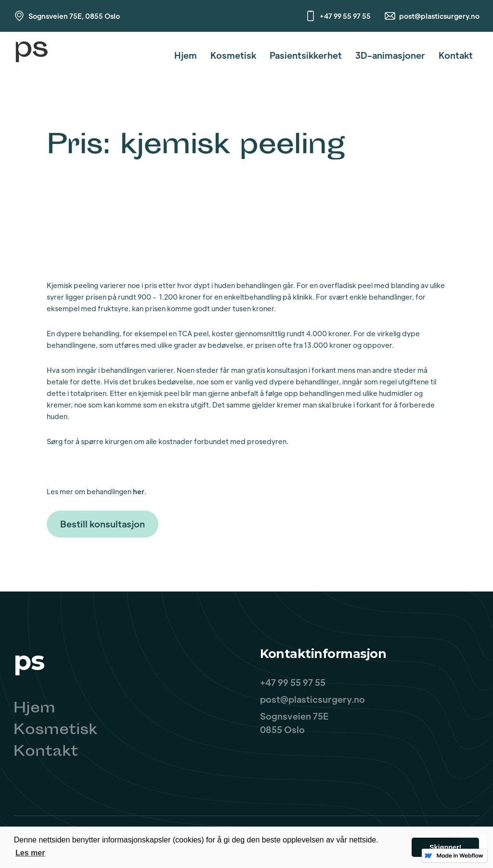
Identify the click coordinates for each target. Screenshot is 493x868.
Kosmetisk (233, 55)
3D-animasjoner (390, 55)
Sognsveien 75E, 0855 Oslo (74, 16)
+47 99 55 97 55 (345, 16)
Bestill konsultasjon (103, 524)
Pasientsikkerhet (306, 55)
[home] (31, 55)
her (139, 491)
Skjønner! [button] (445, 847)
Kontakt (456, 55)
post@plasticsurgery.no (439, 16)
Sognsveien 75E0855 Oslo (294, 723)
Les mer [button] (30, 853)
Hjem (186, 55)
